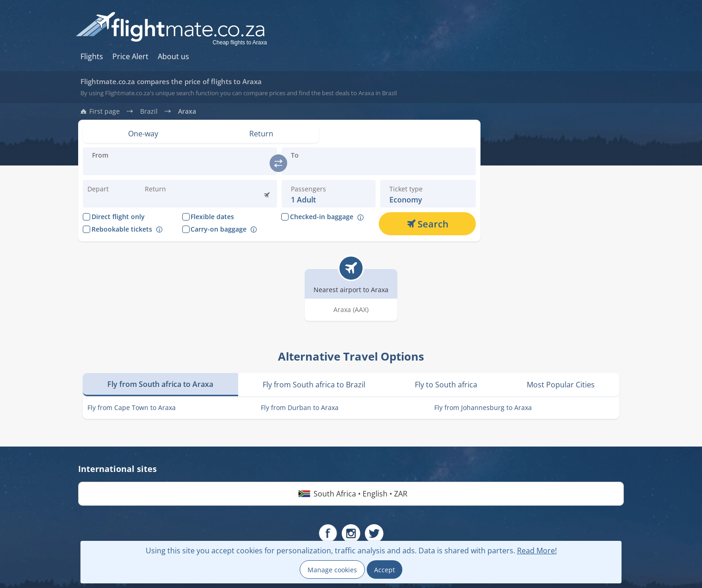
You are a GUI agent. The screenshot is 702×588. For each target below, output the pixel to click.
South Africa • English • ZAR (351, 494)
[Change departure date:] (109, 194)
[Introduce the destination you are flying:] (180, 167)
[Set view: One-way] (143, 134)
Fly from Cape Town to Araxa (132, 407)
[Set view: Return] (262, 134)
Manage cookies (332, 570)
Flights (92, 56)
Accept (385, 570)
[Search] (427, 224)
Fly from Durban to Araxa (300, 407)
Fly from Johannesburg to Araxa (483, 407)
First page (105, 111)
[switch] (278, 163)
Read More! (537, 551)
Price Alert (130, 56)
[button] (166, 194)
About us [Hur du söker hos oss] (173, 56)
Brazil (149, 111)
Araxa (187, 111)
